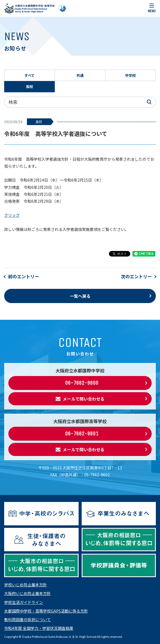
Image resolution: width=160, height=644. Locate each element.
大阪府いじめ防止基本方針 (27, 593)
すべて (30, 75)
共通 (80, 75)
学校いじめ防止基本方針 (26, 585)
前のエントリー (24, 276)
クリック (12, 215)
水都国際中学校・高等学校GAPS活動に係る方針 (46, 611)
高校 (29, 86)
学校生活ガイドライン (24, 602)
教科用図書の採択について (27, 619)
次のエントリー (136, 276)
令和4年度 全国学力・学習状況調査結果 (39, 628)
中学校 (130, 75)
